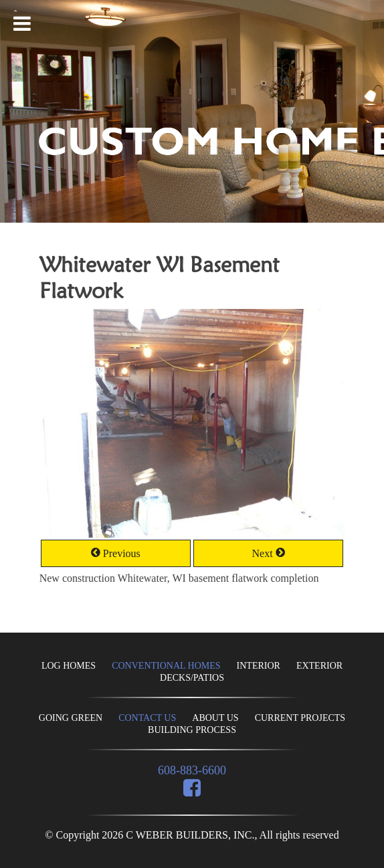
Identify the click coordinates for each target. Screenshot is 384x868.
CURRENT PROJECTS (300, 718)
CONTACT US (147, 718)
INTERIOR (259, 666)
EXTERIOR (319, 666)
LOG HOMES (69, 666)
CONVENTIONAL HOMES (166, 666)
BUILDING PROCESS (192, 730)
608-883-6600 (192, 770)
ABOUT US (215, 718)
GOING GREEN (71, 718)
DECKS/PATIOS (192, 678)
